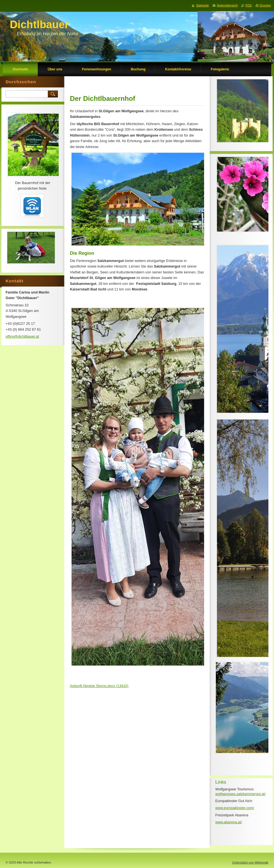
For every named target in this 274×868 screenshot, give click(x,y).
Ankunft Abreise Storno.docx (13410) (99, 686)
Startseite (202, 5)
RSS (249, 5)
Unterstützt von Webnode (250, 862)
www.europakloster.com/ (235, 808)
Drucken (265, 5)
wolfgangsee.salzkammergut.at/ (240, 794)
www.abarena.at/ (229, 822)
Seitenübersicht (227, 5)
